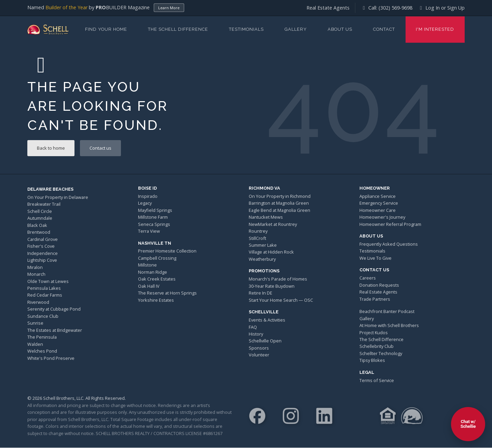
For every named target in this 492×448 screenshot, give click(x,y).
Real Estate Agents (328, 8)
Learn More (169, 8)
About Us (340, 29)
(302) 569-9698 (395, 8)
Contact (384, 29)
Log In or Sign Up (441, 8)
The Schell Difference (178, 29)
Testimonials (246, 29)
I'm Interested (435, 29)
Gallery (296, 29)
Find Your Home (106, 29)
